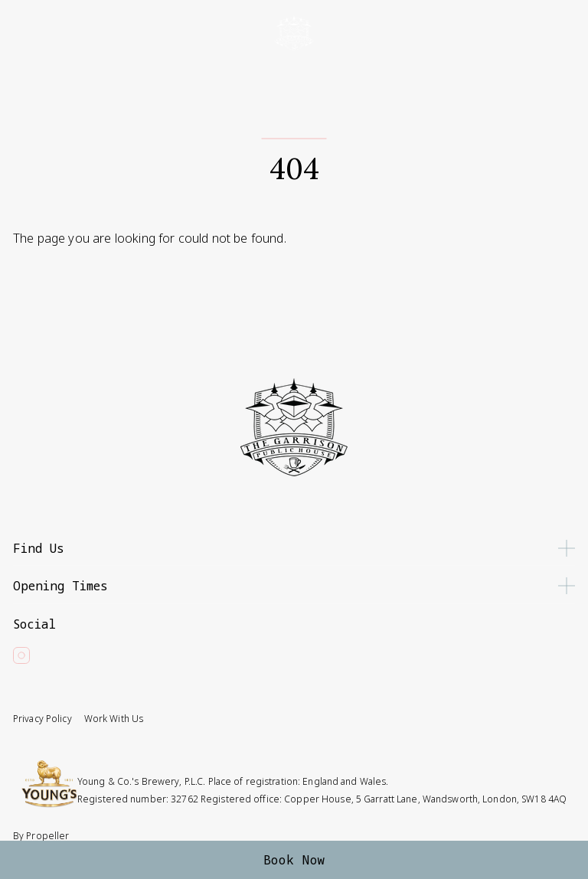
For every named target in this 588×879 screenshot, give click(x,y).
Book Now (294, 860)
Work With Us (114, 719)
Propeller (47, 836)
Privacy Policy (42, 719)
